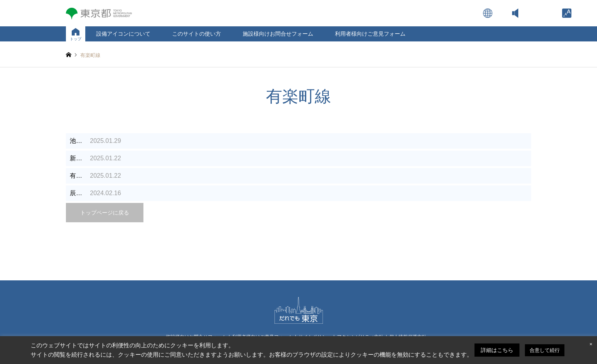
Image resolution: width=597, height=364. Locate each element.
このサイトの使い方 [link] (197, 34)
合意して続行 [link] (545, 350)
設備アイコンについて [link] (123, 34)
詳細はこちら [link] (497, 350)
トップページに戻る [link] (105, 213)
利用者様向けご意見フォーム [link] (370, 34)
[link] (567, 13)
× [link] (591, 344)
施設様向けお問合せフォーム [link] (278, 34)
